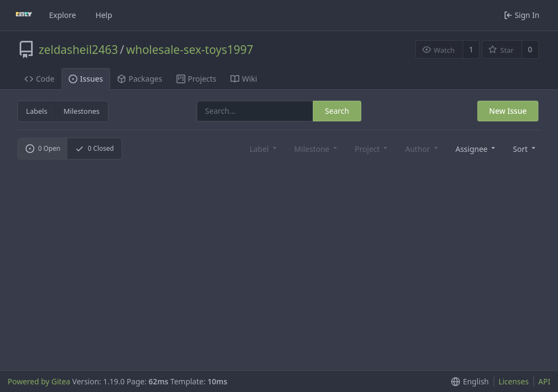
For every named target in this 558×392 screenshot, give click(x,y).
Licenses (514, 381)
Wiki (244, 79)
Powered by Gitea (39, 381)
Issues (86, 79)
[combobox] (475, 148)
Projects (196, 79)
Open (43, 148)
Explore (62, 15)
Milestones (82, 111)
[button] (523, 148)
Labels (37, 111)
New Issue (508, 111)
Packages (140, 79)
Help (104, 15)
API (544, 381)
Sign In (522, 15)
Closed (95, 148)
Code (40, 79)
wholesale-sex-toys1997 (189, 50)
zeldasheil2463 (78, 50)
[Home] (24, 15)
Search (337, 111)
